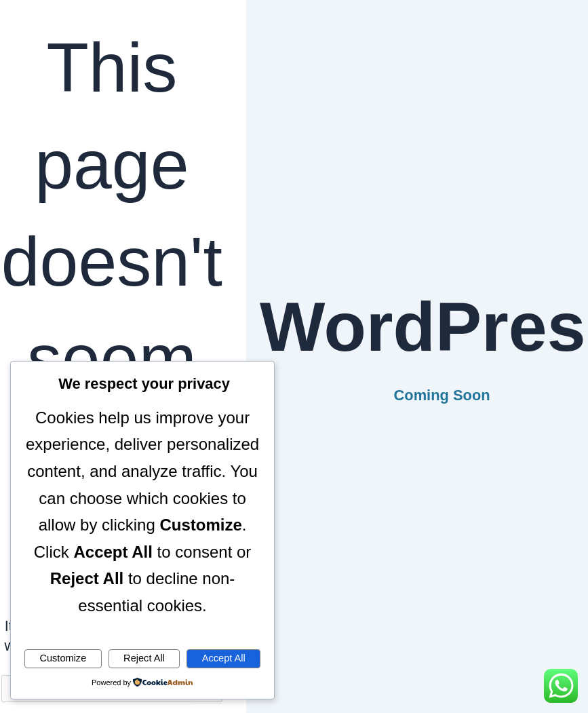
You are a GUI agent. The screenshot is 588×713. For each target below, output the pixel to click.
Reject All (144, 658)
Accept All (224, 658)
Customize (63, 658)
